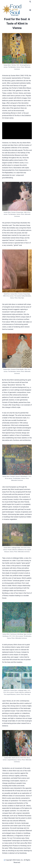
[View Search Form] (30, 2)
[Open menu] (30, 10)
